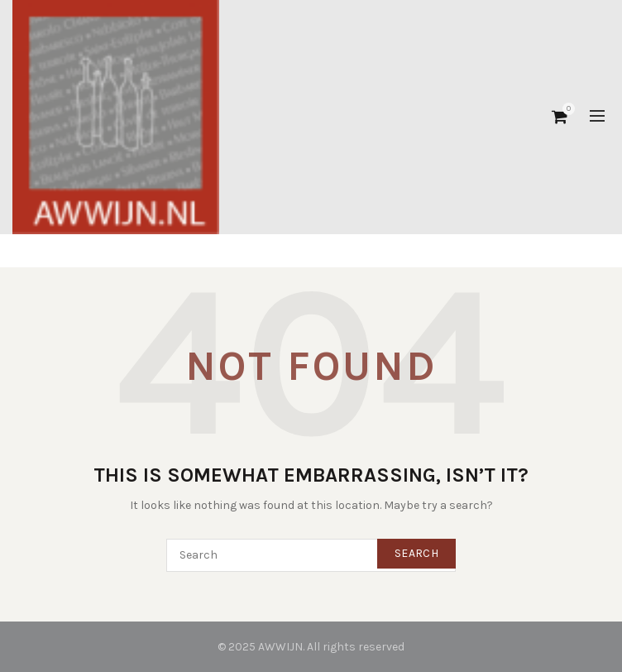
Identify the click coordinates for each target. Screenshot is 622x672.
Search (416, 553)
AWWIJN (280, 647)
